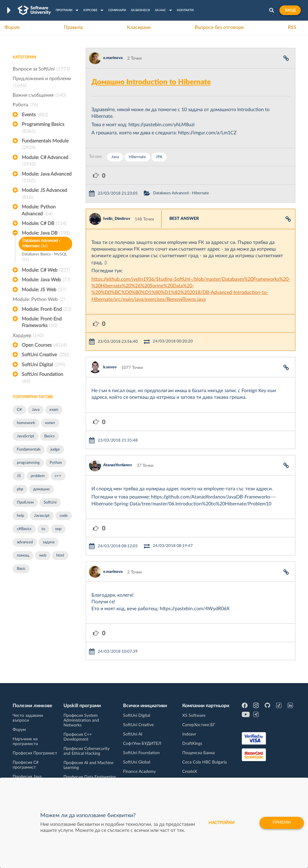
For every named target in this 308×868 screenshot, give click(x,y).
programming (28, 463)
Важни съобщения (39, 95)
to (43, 529)
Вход (290, 10)
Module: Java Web (46, 280)
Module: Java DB (46, 233)
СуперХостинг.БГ (199, 725)
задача (49, 542)
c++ (58, 476)
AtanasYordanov (118, 465)
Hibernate (137, 157)
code (64, 516)
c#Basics (24, 529)
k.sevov (110, 367)
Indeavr (189, 734)
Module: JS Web (44, 290)
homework (26, 423)
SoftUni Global (137, 762)
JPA (159, 157)
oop (58, 529)
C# (19, 410)
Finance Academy (139, 772)
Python (56, 463)
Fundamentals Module (45, 145)
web (43, 556)
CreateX (190, 772)
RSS (292, 27)
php (20, 489)
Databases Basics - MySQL (44, 258)
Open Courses (44, 345)
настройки (222, 823)
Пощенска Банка (199, 753)
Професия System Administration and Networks (81, 720)
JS (19, 476)
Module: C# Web (46, 270)
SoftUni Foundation (42, 378)
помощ (23, 556)
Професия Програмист (35, 753)
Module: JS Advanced (44, 194)
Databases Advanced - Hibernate (41, 244)
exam (54, 410)
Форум (12, 27)
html (60, 556)
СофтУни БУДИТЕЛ (142, 744)
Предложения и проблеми (42, 83)
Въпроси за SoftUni (41, 69)
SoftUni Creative (45, 355)
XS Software (194, 716)
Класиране (139, 27)
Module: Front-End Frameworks (42, 323)
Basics (49, 436)
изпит (50, 423)
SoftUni (50, 503)
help (20, 516)
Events (35, 115)
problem (38, 476)
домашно (41, 489)
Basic (21, 569)
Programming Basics (43, 128)
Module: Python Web (39, 299)
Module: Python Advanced (39, 211)
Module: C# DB (44, 223)
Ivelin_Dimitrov (117, 219)
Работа (25, 105)
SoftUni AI (133, 734)
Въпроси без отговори (219, 27)
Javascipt (42, 516)
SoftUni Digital (43, 365)
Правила (73, 27)
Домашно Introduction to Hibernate (151, 82)
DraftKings (192, 744)
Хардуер (28, 336)
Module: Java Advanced (47, 178)
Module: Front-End (46, 309)
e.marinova (113, 58)
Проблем (25, 503)
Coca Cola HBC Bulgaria (205, 762)
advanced (25, 542)
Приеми (282, 823)
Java (36, 410)
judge (55, 450)
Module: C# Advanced (45, 161)
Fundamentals (29, 450)
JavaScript (26, 436)
